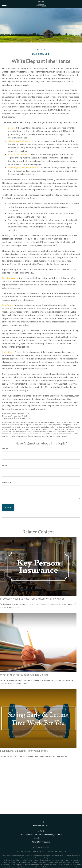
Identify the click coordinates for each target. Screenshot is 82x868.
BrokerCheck (63, 851)
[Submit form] (8, 507)
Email (5, 465)
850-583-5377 (44, 826)
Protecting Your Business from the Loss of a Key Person (32, 599)
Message (6, 482)
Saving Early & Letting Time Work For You (24, 751)
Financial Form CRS (42, 847)
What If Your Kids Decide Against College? (25, 675)
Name (5, 448)
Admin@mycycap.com (41, 842)
